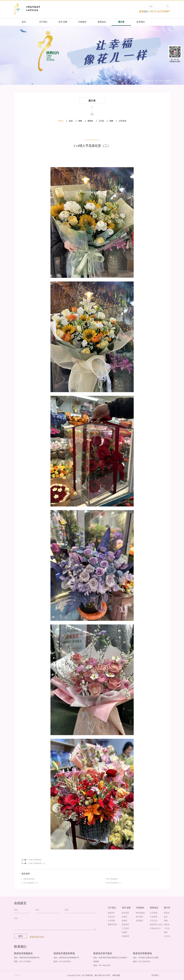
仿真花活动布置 (29, 879)
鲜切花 (168, 81)
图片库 (162, 81)
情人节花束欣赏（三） (31, 883)
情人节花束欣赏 (112, 879)
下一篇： (34, 863)
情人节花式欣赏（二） (114, 883)
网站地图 (116, 975)
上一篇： (31, 860)
